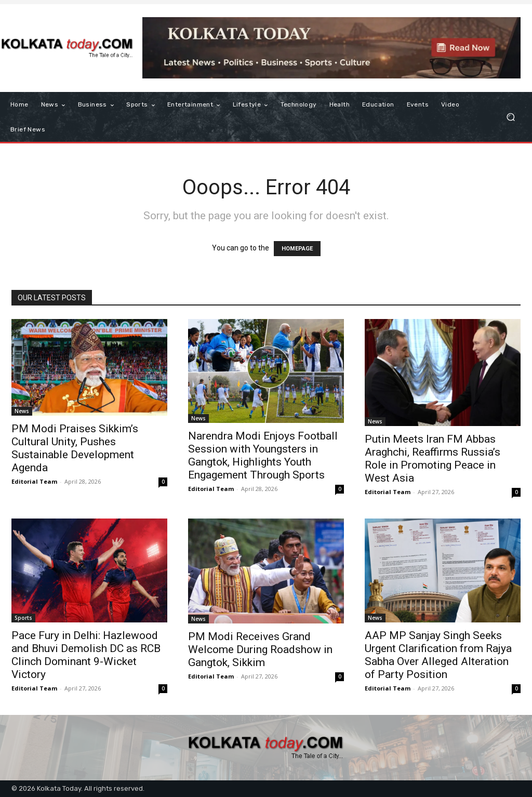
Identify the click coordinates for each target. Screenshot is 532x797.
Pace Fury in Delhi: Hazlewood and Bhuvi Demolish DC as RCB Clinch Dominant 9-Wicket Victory (86, 655)
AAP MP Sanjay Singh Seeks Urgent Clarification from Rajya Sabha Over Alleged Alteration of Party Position (438, 655)
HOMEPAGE (297, 249)
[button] (510, 117)
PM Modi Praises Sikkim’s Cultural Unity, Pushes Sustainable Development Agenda (75, 448)
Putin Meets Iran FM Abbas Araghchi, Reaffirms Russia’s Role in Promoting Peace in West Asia (433, 459)
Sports (23, 618)
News (22, 411)
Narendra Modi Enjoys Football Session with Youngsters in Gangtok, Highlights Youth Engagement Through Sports (263, 455)
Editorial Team (34, 481)
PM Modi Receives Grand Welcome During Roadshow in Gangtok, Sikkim (260, 649)
